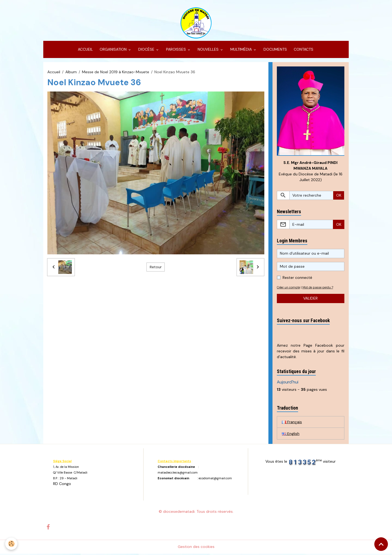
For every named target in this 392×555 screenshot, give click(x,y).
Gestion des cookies (196, 548)
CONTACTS (303, 51)
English (291, 435)
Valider (310, 300)
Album (71, 73)
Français (292, 423)
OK (339, 197)
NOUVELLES (208, 51)
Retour (156, 268)
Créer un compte (290, 289)
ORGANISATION (113, 51)
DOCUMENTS (275, 51)
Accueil (54, 73)
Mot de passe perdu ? (321, 289)
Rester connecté (297, 279)
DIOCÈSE (146, 51)
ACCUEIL (85, 51)
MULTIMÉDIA (241, 51)
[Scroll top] (381, 544)
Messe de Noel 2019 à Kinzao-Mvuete (116, 73)
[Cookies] (12, 544)
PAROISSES (176, 51)
